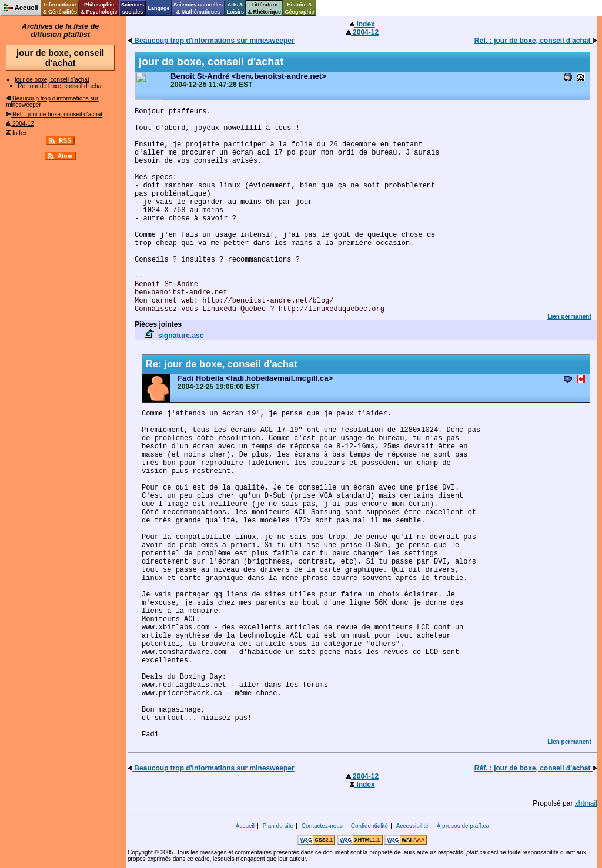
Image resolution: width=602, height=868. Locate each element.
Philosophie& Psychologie (99, 8)
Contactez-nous (322, 826)
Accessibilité (412, 826)
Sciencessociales (133, 8)
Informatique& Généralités (60, 8)
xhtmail (586, 803)
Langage (158, 8)
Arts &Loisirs (236, 8)
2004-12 (20, 124)
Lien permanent (569, 316)
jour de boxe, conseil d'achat (52, 80)
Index (16, 133)
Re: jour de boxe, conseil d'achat (60, 86)
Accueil (245, 826)
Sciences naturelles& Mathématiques (198, 8)
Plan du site (278, 826)
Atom (65, 156)
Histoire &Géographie (300, 8)
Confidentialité (369, 826)
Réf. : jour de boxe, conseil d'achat (54, 114)
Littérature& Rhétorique (265, 8)
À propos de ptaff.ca (463, 826)
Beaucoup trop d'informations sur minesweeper (211, 41)
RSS (65, 141)
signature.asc (181, 336)
